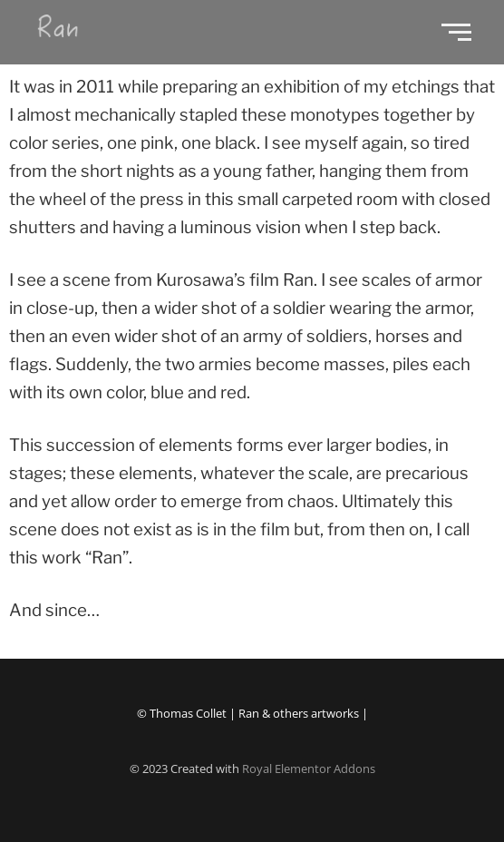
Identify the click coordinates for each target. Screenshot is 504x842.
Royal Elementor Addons (309, 769)
